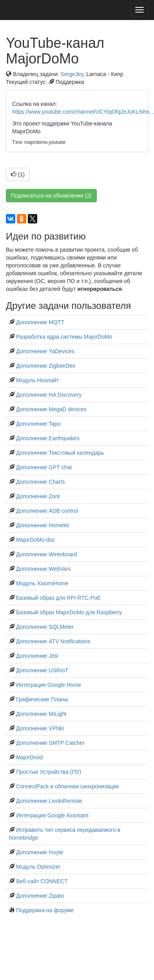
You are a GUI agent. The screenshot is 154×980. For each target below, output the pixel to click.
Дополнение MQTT (40, 322)
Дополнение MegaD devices (51, 409)
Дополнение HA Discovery (49, 395)
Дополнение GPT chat (44, 467)
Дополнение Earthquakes (48, 438)
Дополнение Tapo (38, 424)
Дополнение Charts (41, 482)
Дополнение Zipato (40, 896)
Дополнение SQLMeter (45, 627)
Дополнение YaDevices (45, 351)
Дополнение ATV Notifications (53, 641)
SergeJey (72, 74)
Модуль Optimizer (38, 867)
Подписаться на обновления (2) (51, 196)
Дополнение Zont (38, 496)
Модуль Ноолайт (37, 380)
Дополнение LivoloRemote (49, 801)
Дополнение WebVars (43, 569)
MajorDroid (29, 757)
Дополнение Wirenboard (47, 554)
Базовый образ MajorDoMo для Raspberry (69, 612)
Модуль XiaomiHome (42, 583)
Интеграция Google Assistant (52, 815)
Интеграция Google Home (49, 685)
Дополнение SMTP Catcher (50, 743)
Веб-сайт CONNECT (42, 881)
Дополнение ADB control (47, 511)
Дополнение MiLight (41, 714)
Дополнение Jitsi (37, 656)
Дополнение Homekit (43, 525)
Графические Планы (42, 699)
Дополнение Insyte (40, 852)
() (18, 174)
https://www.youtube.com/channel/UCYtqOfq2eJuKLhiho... (83, 112)
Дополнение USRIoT (42, 670)
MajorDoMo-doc (36, 540)
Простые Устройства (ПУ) (49, 772)
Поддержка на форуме (45, 910)
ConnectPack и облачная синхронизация (67, 786)
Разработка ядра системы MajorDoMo (64, 337)
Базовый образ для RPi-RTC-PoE (58, 598)
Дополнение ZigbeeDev (46, 366)
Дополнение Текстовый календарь (60, 453)
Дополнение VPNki (40, 728)
